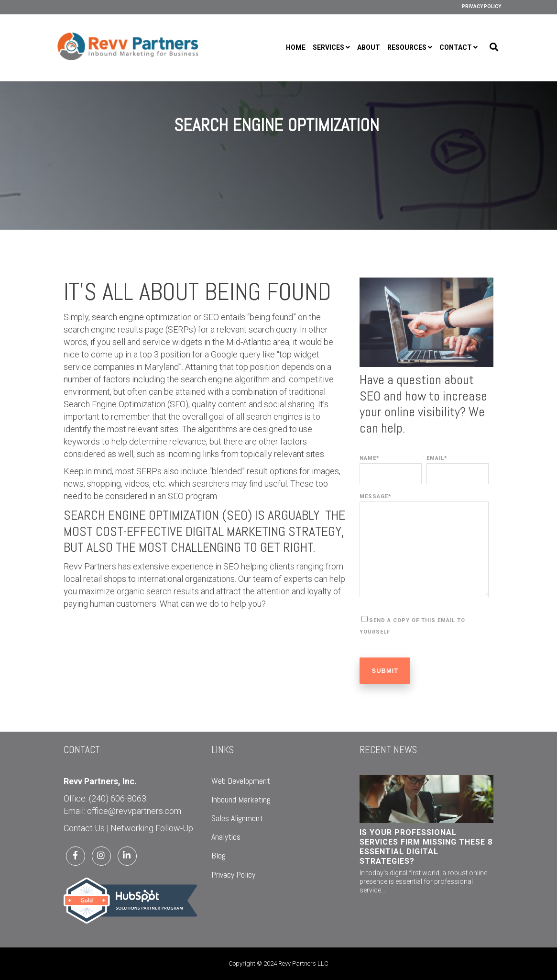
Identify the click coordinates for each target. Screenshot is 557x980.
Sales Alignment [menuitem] (237, 818)
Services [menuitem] (328, 47)
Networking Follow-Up (152, 828)
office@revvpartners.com (134, 811)
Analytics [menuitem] (226, 837)
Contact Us (84, 828)
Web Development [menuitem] (241, 781)
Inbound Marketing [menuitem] (241, 799)
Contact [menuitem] (456, 47)
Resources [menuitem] (407, 47)
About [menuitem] (369, 47)
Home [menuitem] (296, 47)
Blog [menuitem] (218, 855)
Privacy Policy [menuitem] (481, 6)
